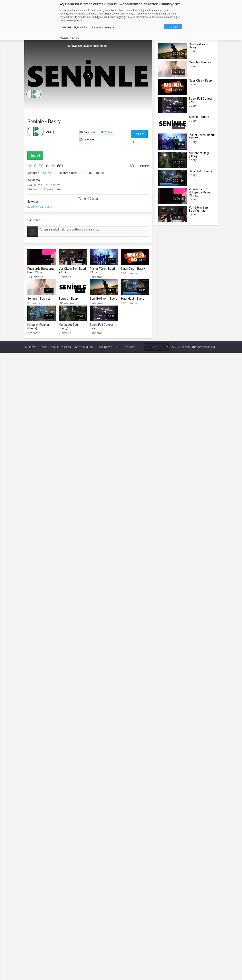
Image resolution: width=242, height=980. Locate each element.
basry (51, 131)
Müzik (48, 172)
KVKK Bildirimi (84, 346)
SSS (119, 346)
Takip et (139, 134)
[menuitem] (34, 94)
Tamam (173, 27)
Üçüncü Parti (82, 28)
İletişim (129, 346)
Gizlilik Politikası (61, 346)
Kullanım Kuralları (36, 346)
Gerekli (66, 27)
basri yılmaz (36, 206)
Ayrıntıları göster (101, 28)
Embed (36, 155)
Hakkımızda (105, 346)
